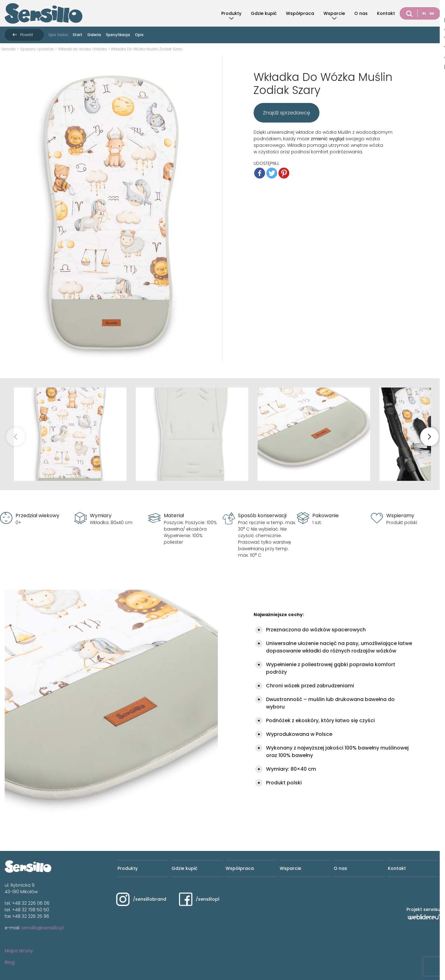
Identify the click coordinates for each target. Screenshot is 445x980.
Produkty (231, 13)
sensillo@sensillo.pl (43, 928)
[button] (429, 437)
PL (424, 13)
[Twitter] (272, 173)
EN (432, 13)
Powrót (27, 35)
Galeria (94, 35)
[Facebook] (260, 173)
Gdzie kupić (264, 13)
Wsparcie (334, 13)
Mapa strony (19, 951)
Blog (10, 962)
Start (78, 35)
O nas (361, 13)
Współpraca (300, 13)
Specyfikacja (118, 35)
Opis (139, 35)
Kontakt (386, 13)
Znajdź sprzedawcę (287, 113)
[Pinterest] (284, 173)
